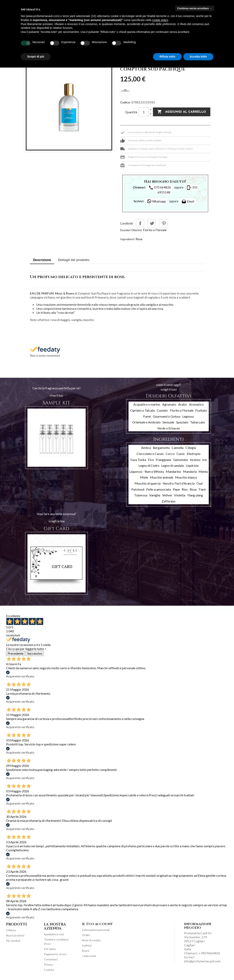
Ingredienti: (128, 239)
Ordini (86, 935)
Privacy (48, 964)
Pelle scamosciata (159, 489)
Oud (200, 483)
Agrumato (169, 404)
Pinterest (164, 223)
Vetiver (167, 495)
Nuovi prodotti (15, 935)
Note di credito (91, 940)
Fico (151, 460)
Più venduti (13, 941)
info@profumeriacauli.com (202, 961)
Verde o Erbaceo (169, 428)
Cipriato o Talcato (143, 410)
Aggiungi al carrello (182, 112)
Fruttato (201, 410)
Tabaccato (198, 422)
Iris (205, 460)
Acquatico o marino (147, 404)
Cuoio (181, 454)
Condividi (140, 223)
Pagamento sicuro (55, 954)
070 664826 (160, 188)
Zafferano (169, 501)
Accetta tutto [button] (198, 57)
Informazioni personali (96, 930)
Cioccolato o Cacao (150, 454)
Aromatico (196, 404)
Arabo (182, 404)
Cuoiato (162, 410)
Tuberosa (141, 495)
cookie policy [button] (160, 20)
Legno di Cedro (149, 465)
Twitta (152, 223)
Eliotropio (194, 454)
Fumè (147, 416)
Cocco (170, 454)
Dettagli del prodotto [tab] (74, 260)
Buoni (86, 951)
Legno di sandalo (173, 465)
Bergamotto (161, 448)
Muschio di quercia (148, 483)
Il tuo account (97, 924)
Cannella (178, 448)
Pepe (176, 489)
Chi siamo (50, 949)
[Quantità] (144, 112)
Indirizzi (87, 945)
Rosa (139, 239)
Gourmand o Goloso (167, 416)
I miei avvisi (89, 956)
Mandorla (190, 471)
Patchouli (138, 489)
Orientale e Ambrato (146, 422)
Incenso (195, 460)
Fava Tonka (138, 460)
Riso (185, 489)
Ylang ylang (195, 495)
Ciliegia (191, 448)
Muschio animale (162, 477)
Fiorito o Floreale (155, 230)
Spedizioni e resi (54, 934)
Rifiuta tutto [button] (167, 57)
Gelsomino (181, 460)
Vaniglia (155, 495)
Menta (203, 471)
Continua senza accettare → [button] (195, 8)
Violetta (180, 495)
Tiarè (202, 489)
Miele (144, 477)
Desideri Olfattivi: (131, 230)
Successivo (35, 653)
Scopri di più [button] (36, 57)
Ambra (146, 448)
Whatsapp (156, 201)
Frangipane (164, 460)
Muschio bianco (186, 477)
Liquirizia (192, 465)
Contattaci (51, 959)
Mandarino (173, 471)
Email (188, 202)
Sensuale (168, 422)
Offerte (11, 930)
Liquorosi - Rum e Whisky (147, 471)
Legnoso (188, 416)
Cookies (49, 970)
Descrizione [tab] (42, 260)
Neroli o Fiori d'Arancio (179, 483)
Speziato (182, 422)
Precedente (16, 653)
